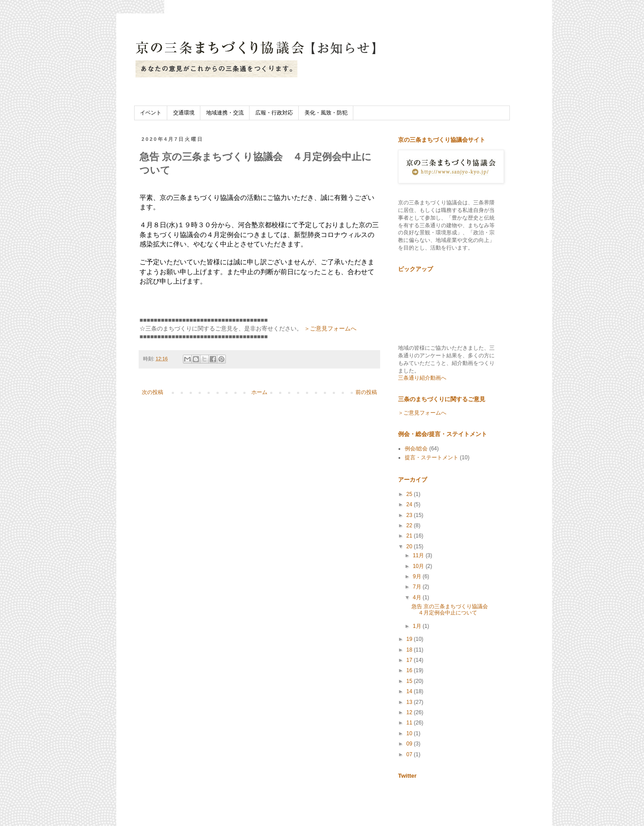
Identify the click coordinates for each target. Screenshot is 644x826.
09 (410, 744)
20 (410, 546)
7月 (418, 587)
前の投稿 (366, 392)
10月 (419, 566)
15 (410, 681)
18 (410, 650)
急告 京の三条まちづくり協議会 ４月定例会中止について (452, 610)
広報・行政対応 (274, 113)
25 (410, 494)
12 (410, 712)
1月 (418, 626)
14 (410, 691)
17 (410, 660)
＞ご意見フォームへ (330, 328)
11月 (419, 555)
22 (410, 525)
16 (410, 670)
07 (410, 754)
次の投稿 (153, 392)
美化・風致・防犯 (326, 113)
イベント (151, 113)
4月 (418, 597)
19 (410, 639)
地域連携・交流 (225, 113)
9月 (418, 576)
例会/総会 (416, 449)
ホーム (259, 392)
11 (410, 723)
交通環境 (184, 113)
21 (410, 536)
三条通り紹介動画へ (422, 378)
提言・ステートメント (432, 457)
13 (410, 702)
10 (410, 733)
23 (410, 515)
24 (410, 504)
